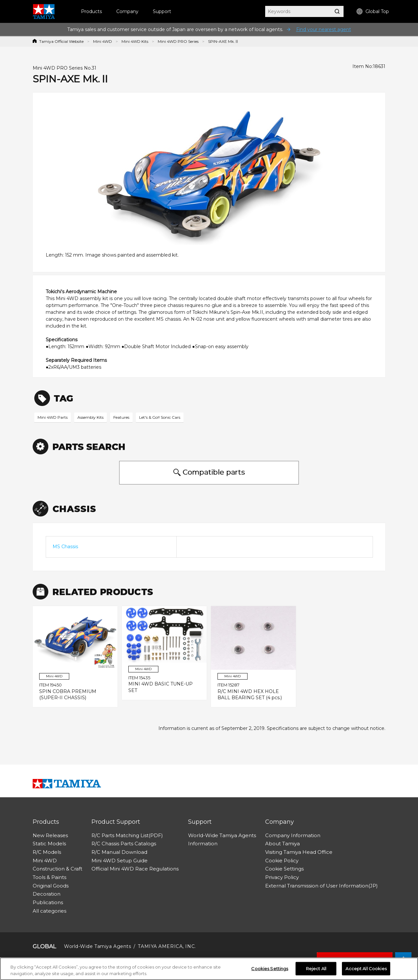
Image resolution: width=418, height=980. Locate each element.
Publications (48, 902)
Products (91, 11)
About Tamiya (282, 844)
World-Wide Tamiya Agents (222, 835)
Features (121, 417)
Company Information (293, 835)
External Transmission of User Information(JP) (322, 886)
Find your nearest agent (324, 29)
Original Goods (51, 886)
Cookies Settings (270, 970)
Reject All (316, 970)
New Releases (50, 835)
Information (203, 844)
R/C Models (47, 852)
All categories (49, 911)
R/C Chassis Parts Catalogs (124, 844)
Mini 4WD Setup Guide (120, 861)
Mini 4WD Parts (53, 417)
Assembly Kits (90, 417)
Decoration (47, 894)
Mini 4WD (103, 41)
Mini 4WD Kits (135, 41)
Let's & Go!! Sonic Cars (160, 417)
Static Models (49, 844)
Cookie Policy (282, 861)
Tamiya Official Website (61, 41)
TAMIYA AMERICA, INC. (167, 946)
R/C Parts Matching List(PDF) (127, 835)
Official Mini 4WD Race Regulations (135, 869)
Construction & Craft (57, 869)
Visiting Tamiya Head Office (299, 852)
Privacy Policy (282, 877)
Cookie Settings (284, 869)
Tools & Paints (49, 877)
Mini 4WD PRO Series (178, 41)
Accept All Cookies (366, 970)
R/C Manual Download (119, 852)
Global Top (373, 12)
